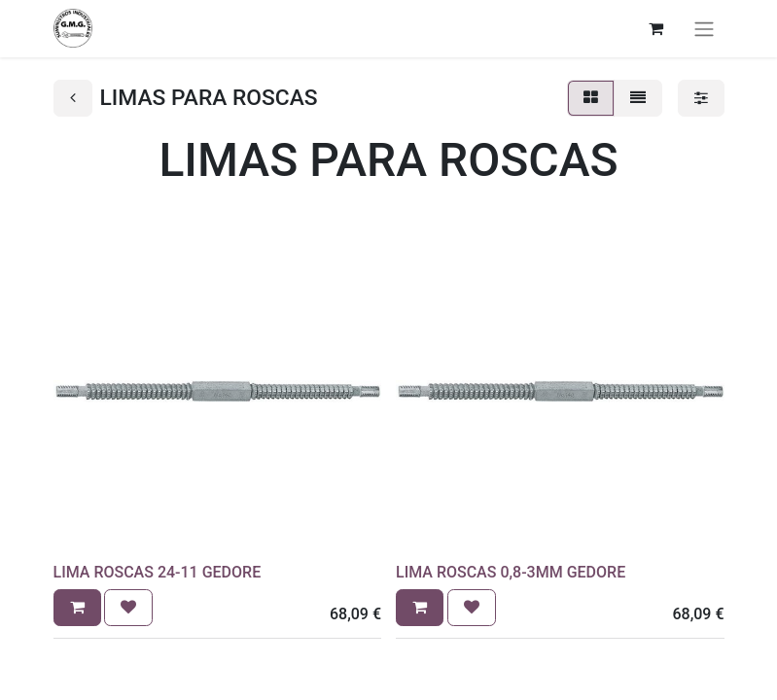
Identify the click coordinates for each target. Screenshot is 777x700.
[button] (77, 608)
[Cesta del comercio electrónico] (656, 28)
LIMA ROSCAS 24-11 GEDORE (158, 572)
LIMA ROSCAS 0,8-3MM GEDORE (511, 572)
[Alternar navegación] (704, 29)
